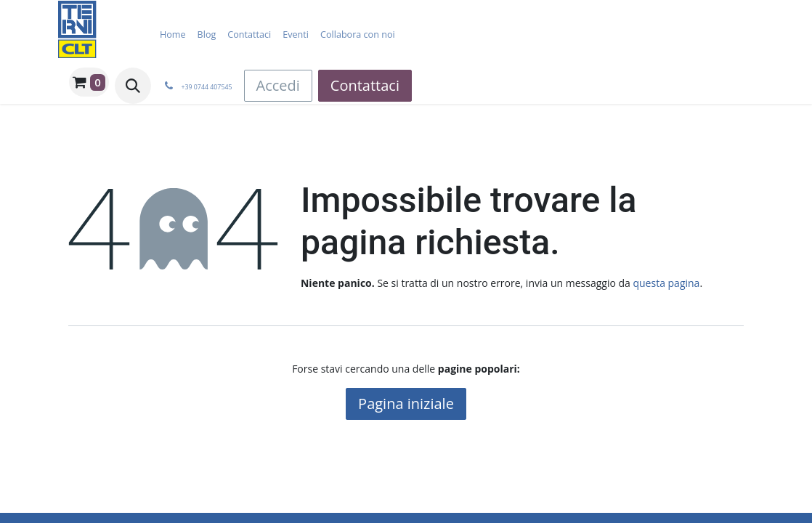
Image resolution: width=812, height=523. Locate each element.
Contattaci (365, 85)
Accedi (278, 85)
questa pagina (666, 283)
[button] (133, 86)
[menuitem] (173, 34)
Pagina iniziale (406, 404)
